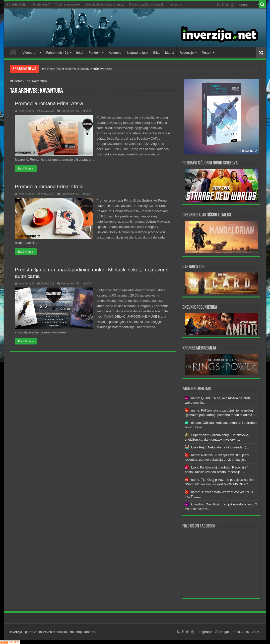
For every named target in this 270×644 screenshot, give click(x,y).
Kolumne (115, 53)
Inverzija (16, 632)
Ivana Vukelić (26, 111)
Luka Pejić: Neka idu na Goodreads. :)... (220, 447)
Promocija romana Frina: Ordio (49, 187)
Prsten (207, 53)
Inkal (80, 53)
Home (13, 52)
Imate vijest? (42, 5)
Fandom (95, 53)
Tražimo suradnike (67, 5)
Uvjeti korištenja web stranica (104, 5)
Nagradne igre (137, 53)
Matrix (170, 53)
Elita (156, 53)
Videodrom (30, 53)
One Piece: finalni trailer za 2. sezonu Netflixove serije (77, 69)
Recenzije (187, 53)
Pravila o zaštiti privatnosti (146, 5)
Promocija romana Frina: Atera (49, 103)
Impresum (175, 5)
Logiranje (206, 632)
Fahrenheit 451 (57, 53)
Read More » (26, 168)
